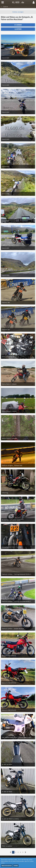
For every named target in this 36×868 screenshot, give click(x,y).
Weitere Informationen (7, 866)
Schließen (16, 866)
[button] (3, 2)
